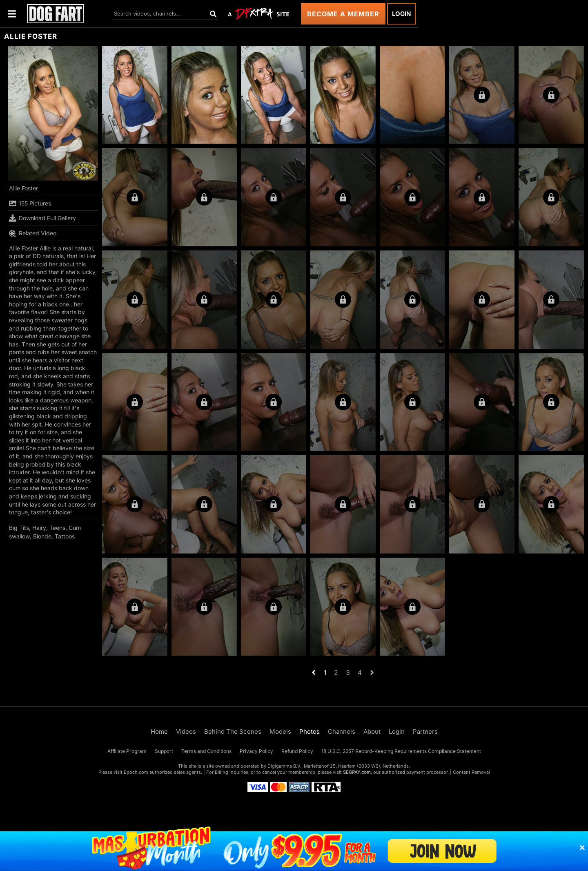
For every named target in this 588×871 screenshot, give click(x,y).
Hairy (39, 528)
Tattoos (65, 536)
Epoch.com (136, 772)
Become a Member (343, 14)
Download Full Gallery (42, 218)
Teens (57, 528)
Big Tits (19, 528)
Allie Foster (23, 188)
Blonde (42, 536)
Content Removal (471, 772)
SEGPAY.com (357, 772)
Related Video (33, 233)
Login (401, 14)
